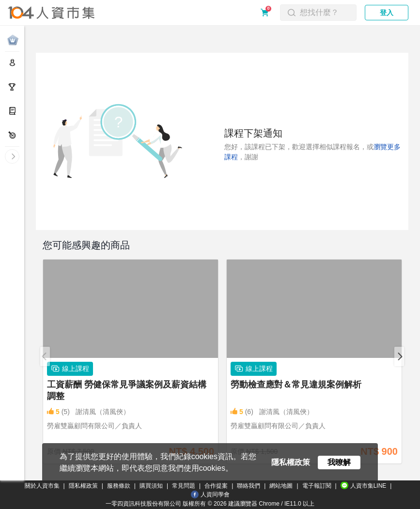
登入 (387, 13)
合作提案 (216, 486)
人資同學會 (210, 494)
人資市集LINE (364, 485)
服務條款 (119, 486)
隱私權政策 (83, 486)
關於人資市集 (42, 486)
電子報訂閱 (317, 486)
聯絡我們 (249, 486)
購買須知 (151, 486)
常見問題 (184, 486)
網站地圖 (281, 486)
